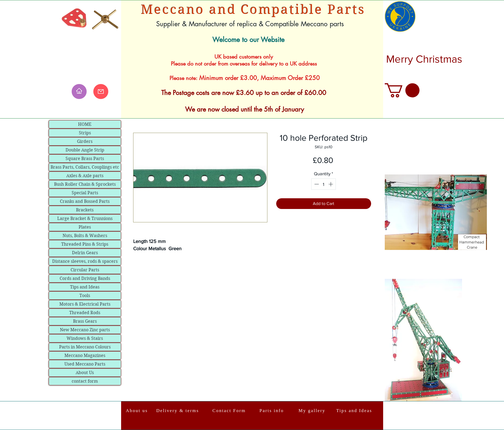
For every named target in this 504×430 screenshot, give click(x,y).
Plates (85, 227)
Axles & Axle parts (85, 176)
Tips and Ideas (85, 287)
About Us (85, 373)
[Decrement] (316, 184)
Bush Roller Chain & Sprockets (85, 184)
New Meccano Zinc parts (85, 330)
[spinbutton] (324, 184)
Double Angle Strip (85, 150)
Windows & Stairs (85, 338)
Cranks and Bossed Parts (85, 201)
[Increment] (331, 184)
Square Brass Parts (85, 159)
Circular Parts (85, 270)
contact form (85, 381)
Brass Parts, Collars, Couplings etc (85, 167)
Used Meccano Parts (85, 364)
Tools (85, 296)
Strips (85, 133)
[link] (402, 90)
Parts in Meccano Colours (85, 347)
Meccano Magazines (85, 355)
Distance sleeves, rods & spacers (85, 261)
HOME (85, 124)
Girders (85, 141)
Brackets (85, 210)
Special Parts (85, 193)
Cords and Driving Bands (85, 278)
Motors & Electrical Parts (85, 304)
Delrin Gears (85, 253)
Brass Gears (85, 321)
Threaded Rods (85, 313)
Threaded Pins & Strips (85, 244)
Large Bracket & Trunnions (85, 218)
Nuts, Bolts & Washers (85, 236)
